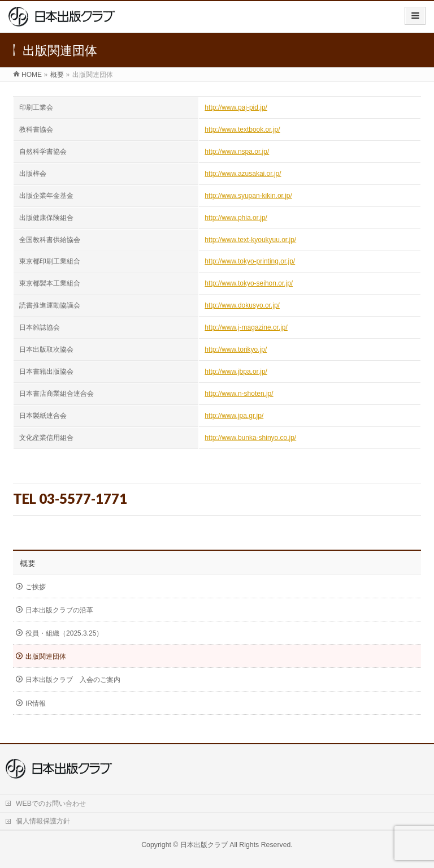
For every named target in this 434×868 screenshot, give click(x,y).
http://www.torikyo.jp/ (236, 349)
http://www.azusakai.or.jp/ (243, 174)
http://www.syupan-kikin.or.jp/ (248, 196)
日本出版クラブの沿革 (59, 610)
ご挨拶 (36, 587)
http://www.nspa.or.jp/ (237, 152)
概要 (28, 563)
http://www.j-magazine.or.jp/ (246, 327)
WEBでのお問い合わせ (51, 804)
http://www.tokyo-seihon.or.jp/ (249, 283)
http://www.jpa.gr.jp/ (234, 416)
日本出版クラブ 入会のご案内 (73, 680)
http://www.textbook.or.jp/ (242, 129)
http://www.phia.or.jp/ (236, 218)
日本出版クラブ (204, 845)
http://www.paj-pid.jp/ (236, 107)
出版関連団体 (46, 657)
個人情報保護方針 (43, 821)
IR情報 (36, 703)
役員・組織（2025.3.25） (64, 633)
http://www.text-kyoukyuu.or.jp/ (250, 240)
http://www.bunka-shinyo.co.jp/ (250, 438)
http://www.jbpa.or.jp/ (236, 372)
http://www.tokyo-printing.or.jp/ (250, 261)
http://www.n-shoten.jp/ (239, 394)
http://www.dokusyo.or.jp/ (242, 305)
